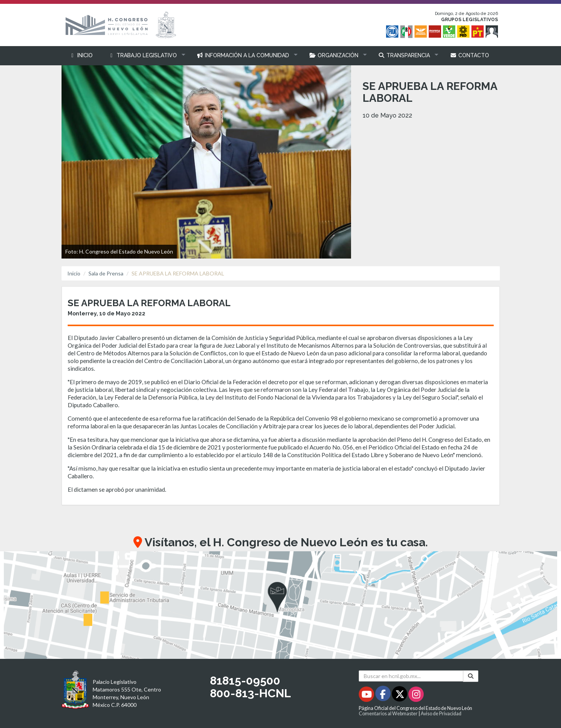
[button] (145, 56)
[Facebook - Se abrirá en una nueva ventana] (384, 696)
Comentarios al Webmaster (388, 714)
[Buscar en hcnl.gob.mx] (411, 676)
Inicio (74, 273)
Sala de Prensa (106, 273)
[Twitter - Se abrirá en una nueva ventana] (400, 696)
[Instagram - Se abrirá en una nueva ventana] (416, 696)
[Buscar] (471, 676)
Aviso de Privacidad (441, 714)
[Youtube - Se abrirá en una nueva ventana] (367, 696)
